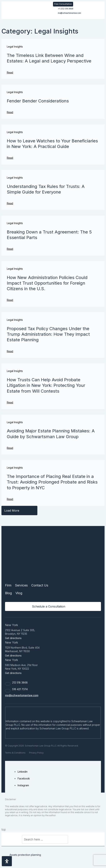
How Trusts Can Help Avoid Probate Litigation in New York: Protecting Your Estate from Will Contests (46, 385)
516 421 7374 (20, 689)
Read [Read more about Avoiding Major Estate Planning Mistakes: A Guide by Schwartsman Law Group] (10, 448)
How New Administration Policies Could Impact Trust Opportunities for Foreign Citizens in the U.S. (47, 283)
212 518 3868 (20, 683)
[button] (95, 4)
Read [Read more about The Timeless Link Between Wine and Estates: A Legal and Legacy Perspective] (10, 72)
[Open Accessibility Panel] (7, 861)
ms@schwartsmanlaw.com (69, 13)
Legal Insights (15, 47)
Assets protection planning (25, 855)
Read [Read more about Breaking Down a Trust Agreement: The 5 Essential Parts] (10, 249)
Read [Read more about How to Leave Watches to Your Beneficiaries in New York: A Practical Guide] (10, 158)
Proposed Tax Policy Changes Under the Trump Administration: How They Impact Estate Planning (48, 334)
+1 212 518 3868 (66, 9)
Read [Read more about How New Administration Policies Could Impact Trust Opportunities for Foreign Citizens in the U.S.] (10, 300)
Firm (8, 585)
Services (21, 585)
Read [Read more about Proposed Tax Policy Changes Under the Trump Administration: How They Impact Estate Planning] (10, 351)
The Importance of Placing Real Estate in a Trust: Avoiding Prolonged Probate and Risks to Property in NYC (52, 482)
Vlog (19, 593)
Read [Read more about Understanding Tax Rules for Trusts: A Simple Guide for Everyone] (10, 203)
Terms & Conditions (15, 753)
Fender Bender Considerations (38, 101)
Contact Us (40, 585)
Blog (8, 593)
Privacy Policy (36, 753)
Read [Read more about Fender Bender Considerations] (10, 112)
